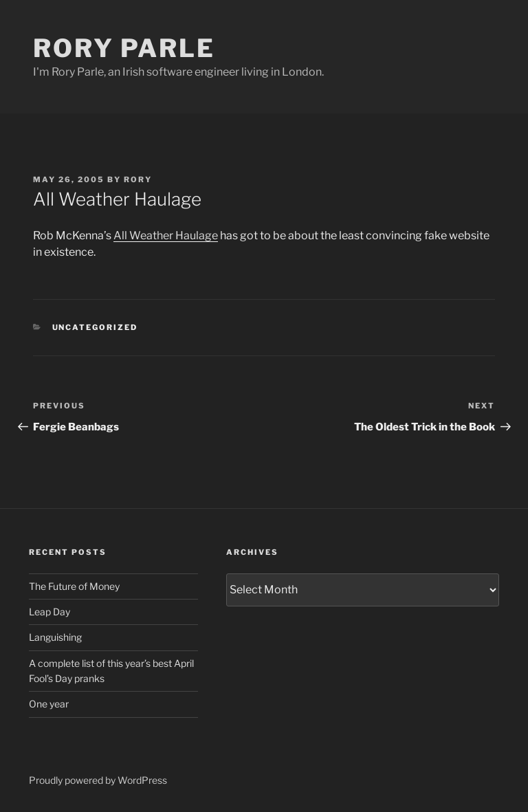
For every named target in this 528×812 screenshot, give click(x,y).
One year (49, 704)
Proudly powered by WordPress (98, 780)
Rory (138, 179)
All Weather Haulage (166, 235)
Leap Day (49, 612)
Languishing (55, 637)
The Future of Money (74, 586)
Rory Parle (124, 48)
